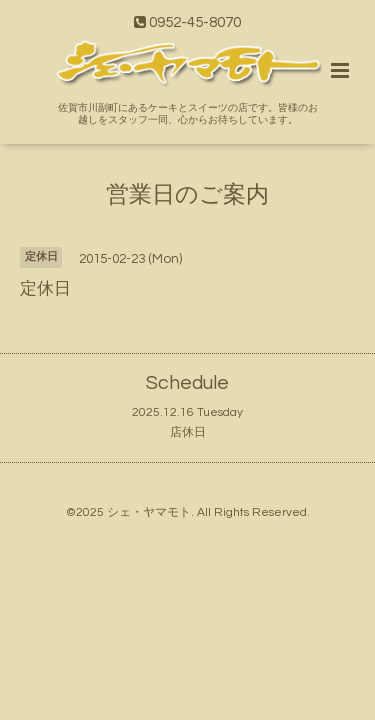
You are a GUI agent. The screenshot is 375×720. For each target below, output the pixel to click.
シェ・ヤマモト (149, 512)
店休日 (188, 432)
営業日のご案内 (187, 194)
